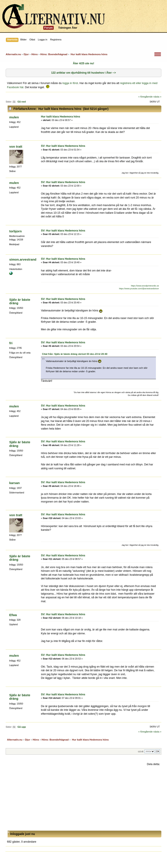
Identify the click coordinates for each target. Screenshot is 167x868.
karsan (14, 483)
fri (11, 343)
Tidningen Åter (68, 28)
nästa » (157, 97)
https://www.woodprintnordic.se (145, 286)
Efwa (13, 615)
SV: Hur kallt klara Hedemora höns (63, 146)
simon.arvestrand (23, 259)
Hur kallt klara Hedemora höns (60, 117)
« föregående (145, 97)
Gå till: (141, 751)
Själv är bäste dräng (20, 301)
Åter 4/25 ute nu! (83, 63)
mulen (14, 117)
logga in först (70, 83)
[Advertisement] (83, 798)
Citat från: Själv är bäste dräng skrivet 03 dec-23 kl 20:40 (75, 354)
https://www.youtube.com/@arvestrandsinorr (139, 289)
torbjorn (15, 231)
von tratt (16, 146)
